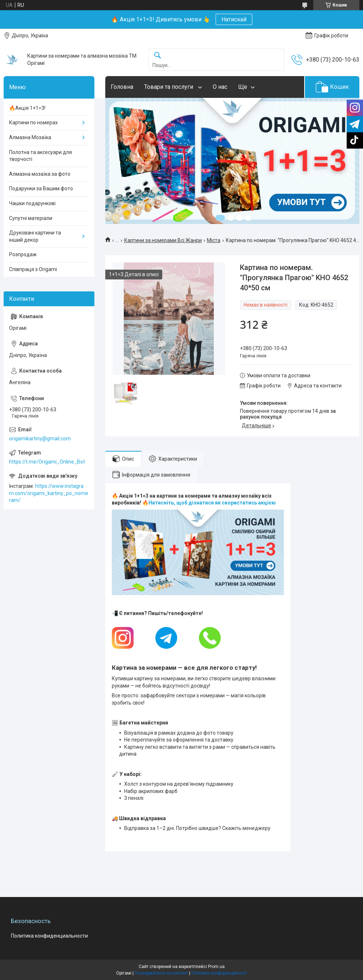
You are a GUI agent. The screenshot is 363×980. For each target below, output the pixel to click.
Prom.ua (216, 967)
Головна (122, 87)
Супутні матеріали (31, 218)
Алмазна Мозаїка (30, 137)
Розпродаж (23, 254)
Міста (214, 240)
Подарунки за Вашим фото (41, 188)
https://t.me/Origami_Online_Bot (47, 462)
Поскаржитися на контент (161, 973)
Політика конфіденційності (219, 973)
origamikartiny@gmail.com (40, 439)
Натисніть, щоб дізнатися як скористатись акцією (212, 503)
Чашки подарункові (32, 203)
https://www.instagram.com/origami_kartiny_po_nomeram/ (49, 493)
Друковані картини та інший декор (35, 236)
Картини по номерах (33, 122)
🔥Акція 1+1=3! (27, 108)
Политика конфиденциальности (49, 936)
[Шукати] (158, 56)
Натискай (234, 19)
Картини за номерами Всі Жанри (163, 240)
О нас (220, 87)
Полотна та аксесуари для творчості (40, 156)
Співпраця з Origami (33, 269)
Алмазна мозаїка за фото (40, 174)
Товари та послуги (169, 87)
